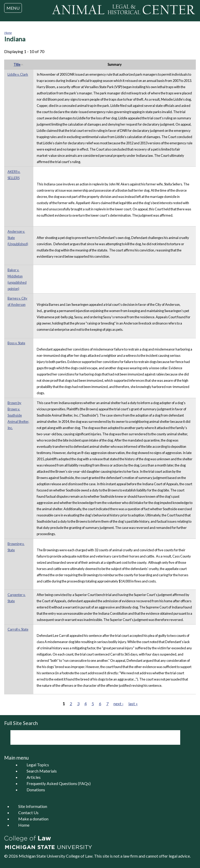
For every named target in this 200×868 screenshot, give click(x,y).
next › (118, 704)
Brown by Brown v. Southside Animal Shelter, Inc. (18, 415)
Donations (36, 790)
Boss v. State (16, 343)
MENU (13, 8)
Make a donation (33, 819)
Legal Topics (38, 765)
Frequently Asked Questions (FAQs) (59, 783)
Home (8, 33)
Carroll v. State (18, 629)
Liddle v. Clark (18, 74)
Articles (34, 777)
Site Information (33, 806)
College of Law (79, 856)
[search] (88, 737)
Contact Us (28, 812)
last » (133, 704)
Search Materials (42, 771)
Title (19, 64)
